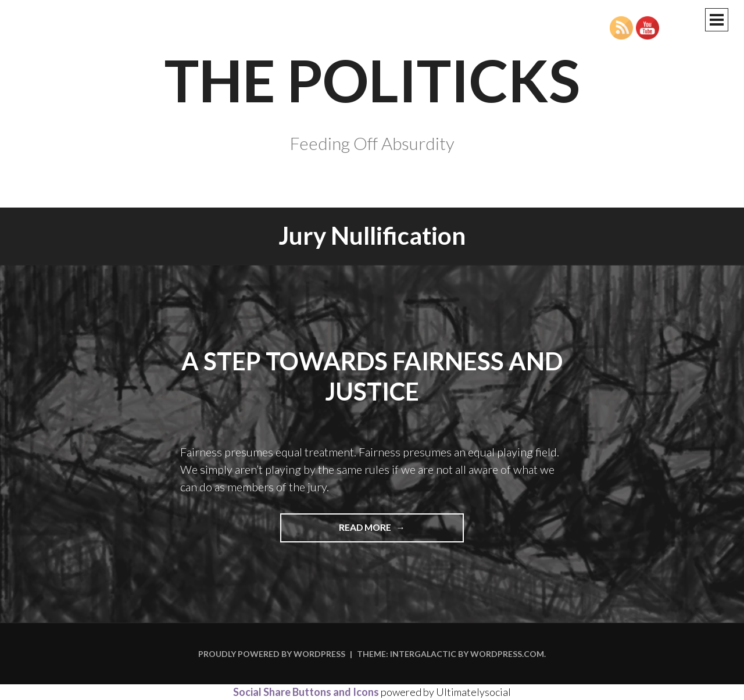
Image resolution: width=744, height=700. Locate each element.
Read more (389, 531)
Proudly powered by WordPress (272, 654)
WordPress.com (507, 654)
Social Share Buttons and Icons (306, 692)
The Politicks (372, 80)
